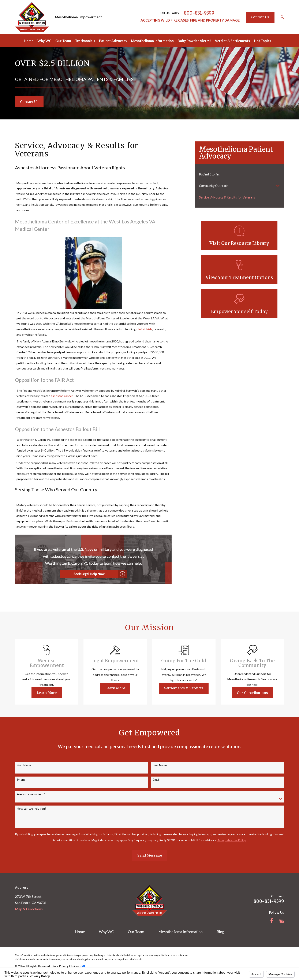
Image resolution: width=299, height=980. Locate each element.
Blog (220, 932)
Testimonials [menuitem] (85, 41)
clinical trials (144, 329)
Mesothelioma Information (180, 932)
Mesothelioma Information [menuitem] (152, 41)
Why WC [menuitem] (44, 41)
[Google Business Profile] (282, 921)
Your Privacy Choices (69, 966)
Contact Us (260, 17)
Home (80, 932)
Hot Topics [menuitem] (263, 41)
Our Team (136, 932)
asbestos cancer (62, 396)
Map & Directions (29, 909)
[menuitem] (239, 174)
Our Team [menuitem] (63, 41)
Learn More (53, 693)
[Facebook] (272, 921)
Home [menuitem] (29, 41)
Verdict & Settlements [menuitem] (232, 41)
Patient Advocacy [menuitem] (113, 41)
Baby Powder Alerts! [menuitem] (194, 41)
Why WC (106, 932)
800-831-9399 (199, 13)
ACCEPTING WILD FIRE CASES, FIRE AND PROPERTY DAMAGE (190, 20)
